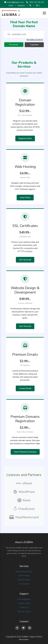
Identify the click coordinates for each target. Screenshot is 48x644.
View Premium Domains (25, 452)
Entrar (11, 5)
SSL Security (24, 584)
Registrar (21, 5)
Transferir (34, 45)
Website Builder (24, 580)
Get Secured (25, 260)
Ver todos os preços (35, 40)
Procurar (14, 45)
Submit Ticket (24, 603)
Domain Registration (24, 572)
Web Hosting (24, 576)
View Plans (25, 198)
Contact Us (24, 607)
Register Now (25, 138)
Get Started (25, 326)
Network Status (24, 611)
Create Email (25, 388)
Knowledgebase (24, 599)
